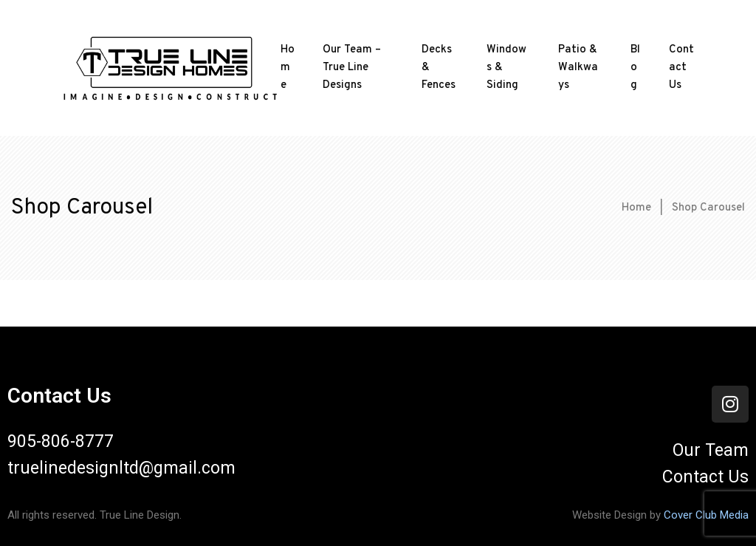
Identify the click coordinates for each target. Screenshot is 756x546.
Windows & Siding (506, 68)
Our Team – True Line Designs (352, 68)
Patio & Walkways (578, 68)
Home (288, 68)
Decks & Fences (439, 68)
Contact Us (681, 68)
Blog (635, 68)
